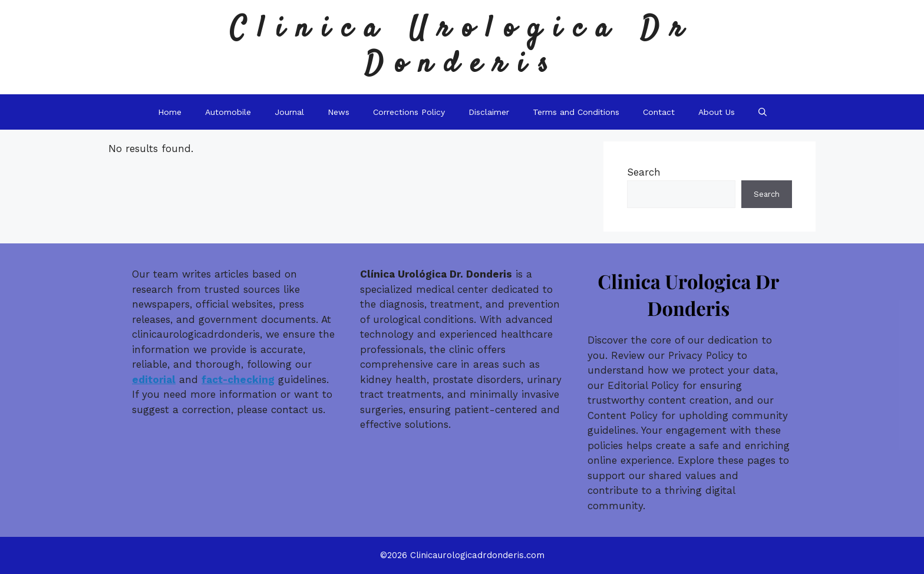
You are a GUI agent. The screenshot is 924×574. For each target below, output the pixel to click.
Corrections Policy (409, 112)
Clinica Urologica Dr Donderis (462, 47)
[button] (763, 112)
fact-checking (238, 380)
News (339, 112)
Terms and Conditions (576, 112)
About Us (717, 112)
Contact (659, 112)
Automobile (228, 112)
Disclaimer (489, 112)
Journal (289, 112)
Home (170, 112)
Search (644, 172)
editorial (154, 380)
